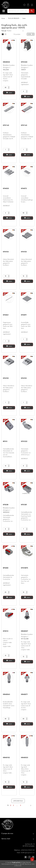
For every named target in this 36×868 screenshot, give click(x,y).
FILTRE (31, 34)
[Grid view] (3, 34)
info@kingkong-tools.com (28, 853)
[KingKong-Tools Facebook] (26, 857)
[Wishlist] (25, 5)
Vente (24, 18)
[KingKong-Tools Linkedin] (33, 857)
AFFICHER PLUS (18, 801)
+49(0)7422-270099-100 (28, 850)
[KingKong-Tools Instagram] (29, 857)
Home (3, 18)
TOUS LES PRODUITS (14, 18)
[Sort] (15, 31)
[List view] (5, 34)
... (17, 805)
